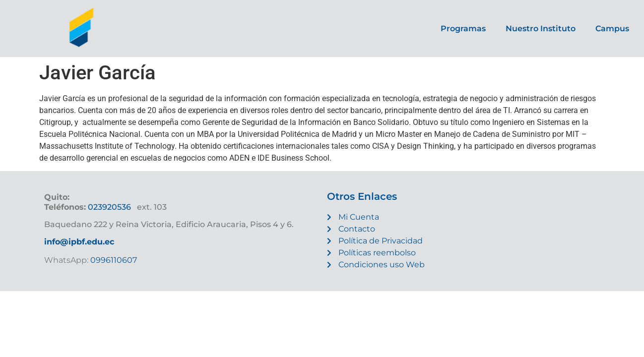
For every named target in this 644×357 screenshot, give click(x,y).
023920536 (109, 207)
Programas (463, 29)
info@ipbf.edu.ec (79, 242)
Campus (612, 29)
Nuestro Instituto (541, 29)
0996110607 (113, 260)
